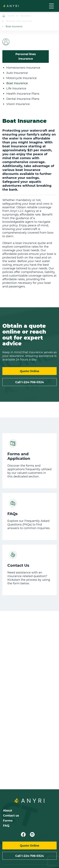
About (8, 811)
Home (8, 16)
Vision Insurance (18, 104)
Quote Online (29, 371)
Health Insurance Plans (23, 94)
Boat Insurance (12, 27)
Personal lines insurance (17, 21)
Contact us (11, 816)
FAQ (6, 826)
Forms (8, 821)
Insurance (24, 16)
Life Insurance (16, 88)
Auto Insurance (17, 73)
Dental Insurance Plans (23, 99)
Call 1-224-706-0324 (29, 382)
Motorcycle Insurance (21, 78)
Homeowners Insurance (23, 68)
